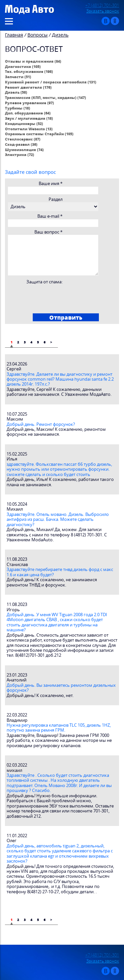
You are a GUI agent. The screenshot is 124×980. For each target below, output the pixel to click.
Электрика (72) (20, 155)
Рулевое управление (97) (29, 103)
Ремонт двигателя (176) (28, 87)
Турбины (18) (18, 108)
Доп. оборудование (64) (28, 113)
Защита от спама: (44, 282)
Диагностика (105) (23, 66)
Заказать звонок (103, 11)
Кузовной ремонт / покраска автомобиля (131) (51, 82)
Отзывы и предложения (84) (33, 61)
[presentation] (58, 297)
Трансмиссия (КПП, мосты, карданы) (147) (45, 97)
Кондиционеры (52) (24, 124)
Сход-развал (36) (21, 144)
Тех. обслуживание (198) (29, 71)
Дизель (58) (16, 92)
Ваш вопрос (48, 232)
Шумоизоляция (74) (24, 150)
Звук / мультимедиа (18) (29, 118)
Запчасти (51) (18, 77)
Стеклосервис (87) (23, 139)
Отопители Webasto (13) (29, 129)
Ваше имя (51, 184)
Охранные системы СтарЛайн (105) (39, 134)
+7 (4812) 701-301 (102, 5)
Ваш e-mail (50, 216)
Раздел (56, 199)
